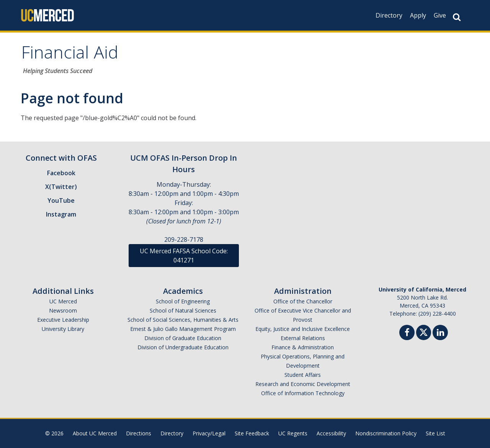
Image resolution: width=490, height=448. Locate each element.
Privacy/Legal (209, 433)
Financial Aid (70, 55)
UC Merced (63, 301)
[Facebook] (407, 333)
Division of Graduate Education (183, 338)
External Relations (303, 338)
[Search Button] (457, 17)
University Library (63, 329)
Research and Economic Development (303, 384)
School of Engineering (183, 301)
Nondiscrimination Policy (386, 433)
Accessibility (331, 433)
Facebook (61, 173)
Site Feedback (252, 433)
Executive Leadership (63, 320)
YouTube (61, 200)
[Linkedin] (440, 333)
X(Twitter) (61, 187)
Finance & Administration (303, 347)
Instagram (61, 214)
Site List (435, 433)
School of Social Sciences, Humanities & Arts (183, 320)
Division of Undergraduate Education (183, 347)
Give (440, 15)
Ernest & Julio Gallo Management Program (183, 329)
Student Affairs (303, 375)
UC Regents (293, 433)
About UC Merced (95, 433)
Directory (389, 15)
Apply (418, 15)
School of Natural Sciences (183, 310)
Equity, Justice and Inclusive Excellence (303, 329)
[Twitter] (424, 332)
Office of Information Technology (303, 393)
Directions (139, 433)
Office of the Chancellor (303, 301)
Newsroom (63, 310)
